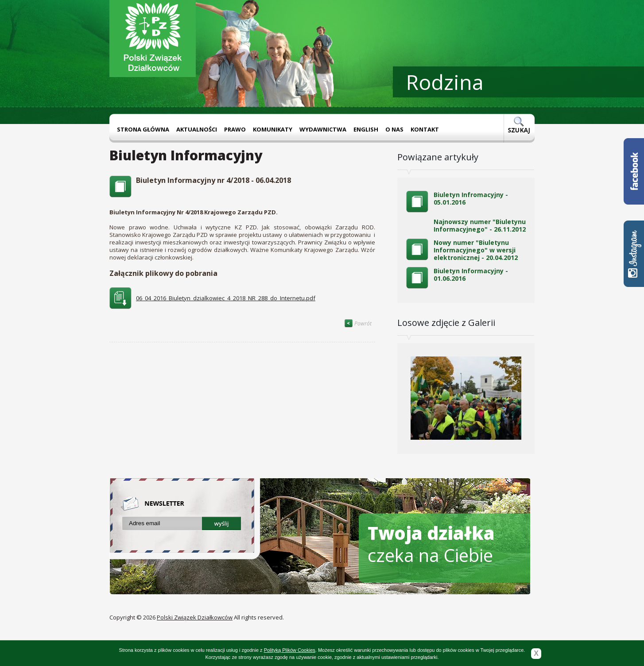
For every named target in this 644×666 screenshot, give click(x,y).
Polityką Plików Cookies (290, 650)
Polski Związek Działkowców (195, 617)
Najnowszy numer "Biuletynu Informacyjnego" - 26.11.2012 (480, 225)
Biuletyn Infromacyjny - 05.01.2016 (471, 198)
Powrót (358, 323)
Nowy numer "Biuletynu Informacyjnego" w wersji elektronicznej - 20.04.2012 (476, 250)
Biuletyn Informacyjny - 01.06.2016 (471, 275)
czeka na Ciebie (431, 544)
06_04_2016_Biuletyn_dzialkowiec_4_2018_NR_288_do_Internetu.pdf (226, 298)
